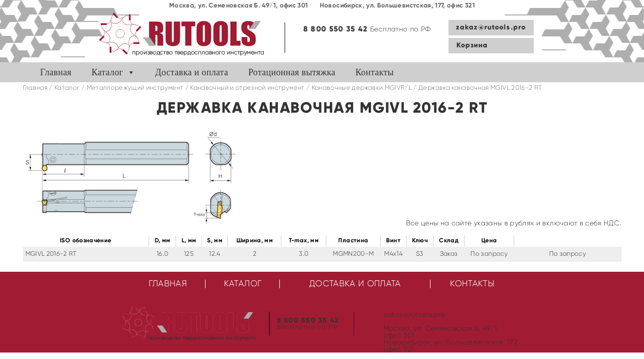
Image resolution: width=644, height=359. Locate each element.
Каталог (107, 72)
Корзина (472, 45)
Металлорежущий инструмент (135, 88)
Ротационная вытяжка (292, 72)
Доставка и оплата (192, 72)
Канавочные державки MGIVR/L (362, 88)
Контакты (374, 72)
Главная (56, 72)
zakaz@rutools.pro (491, 27)
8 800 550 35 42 (336, 29)
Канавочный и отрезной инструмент (247, 88)
